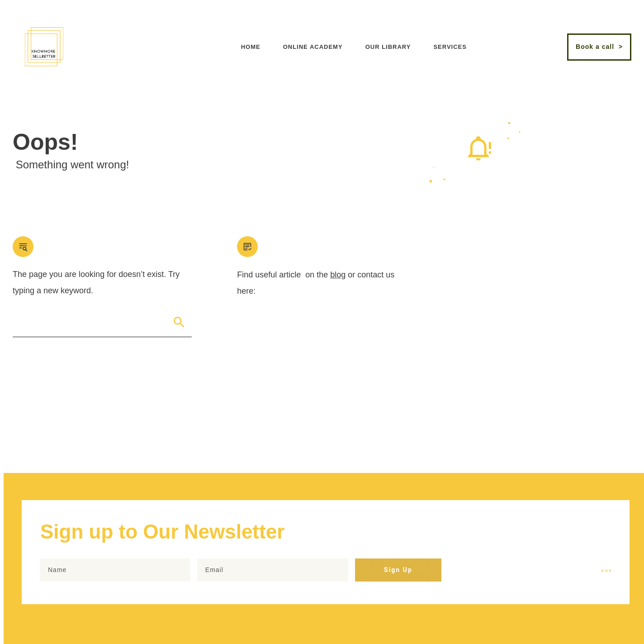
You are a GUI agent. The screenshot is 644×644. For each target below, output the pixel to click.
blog (338, 275)
